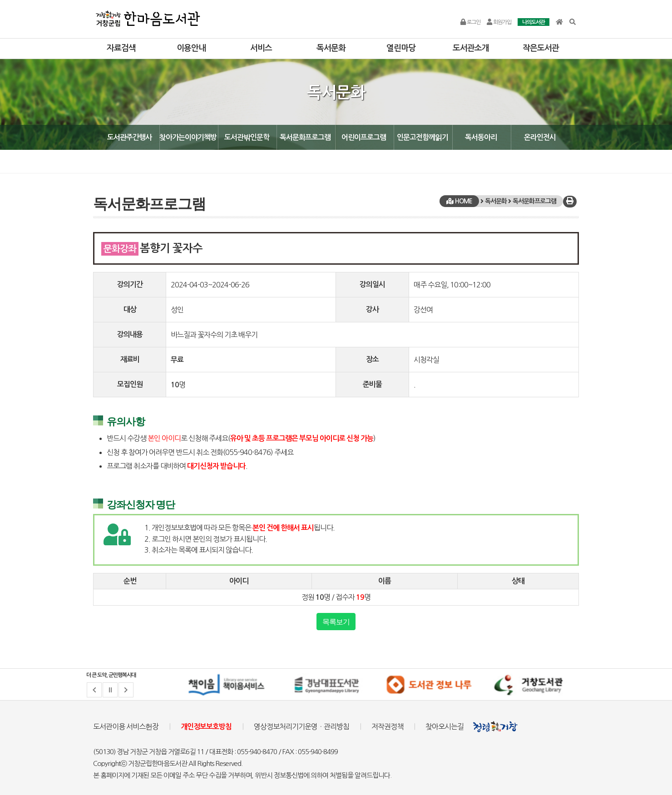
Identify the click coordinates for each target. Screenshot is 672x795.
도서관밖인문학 (247, 137)
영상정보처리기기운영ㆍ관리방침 (301, 726)
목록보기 (336, 622)
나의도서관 (534, 22)
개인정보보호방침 (206, 727)
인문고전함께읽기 (422, 137)
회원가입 (499, 22)
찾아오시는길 (445, 726)
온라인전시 (540, 137)
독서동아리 (481, 137)
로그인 (470, 22)
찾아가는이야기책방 (188, 137)
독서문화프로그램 (305, 137)
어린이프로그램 (364, 137)
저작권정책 (387, 726)
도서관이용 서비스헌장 (126, 726)
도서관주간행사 (129, 137)
